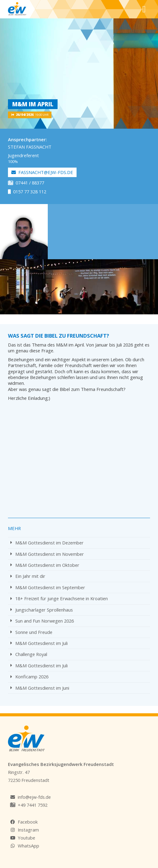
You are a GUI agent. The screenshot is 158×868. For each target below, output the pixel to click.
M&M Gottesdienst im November (47, 554)
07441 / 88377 (26, 183)
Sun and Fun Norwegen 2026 (42, 621)
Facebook (28, 822)
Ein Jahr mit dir (28, 576)
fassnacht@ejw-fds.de (42, 172)
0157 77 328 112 (27, 191)
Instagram (28, 830)
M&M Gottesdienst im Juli (39, 643)
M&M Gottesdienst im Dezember (47, 543)
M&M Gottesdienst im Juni (40, 688)
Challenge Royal (29, 654)
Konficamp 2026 (29, 677)
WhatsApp (28, 846)
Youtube (26, 838)
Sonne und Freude (31, 632)
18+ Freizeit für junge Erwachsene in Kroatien (59, 598)
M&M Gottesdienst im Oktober (45, 565)
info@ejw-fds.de (34, 797)
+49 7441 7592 (33, 805)
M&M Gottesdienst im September (48, 587)
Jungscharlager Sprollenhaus (42, 610)
